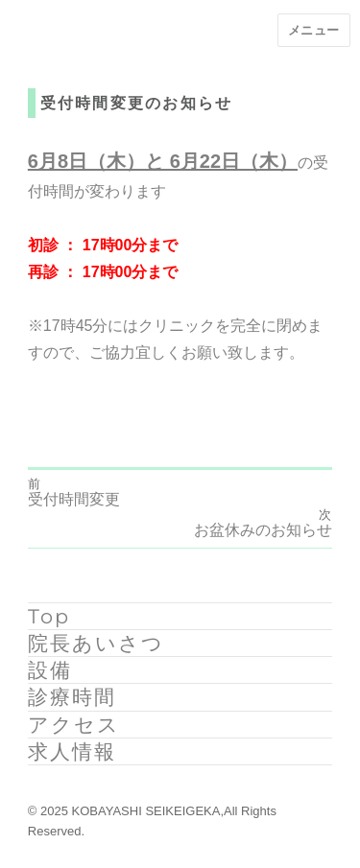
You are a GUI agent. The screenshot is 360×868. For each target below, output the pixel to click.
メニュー (314, 30)
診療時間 (72, 697)
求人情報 (72, 751)
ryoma (48, 403)
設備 (50, 670)
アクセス (74, 725)
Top (49, 616)
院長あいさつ (96, 643)
